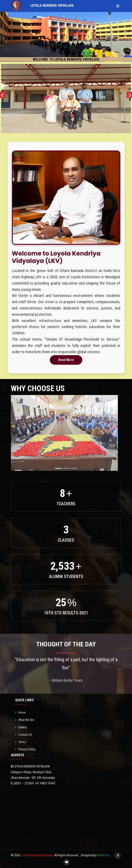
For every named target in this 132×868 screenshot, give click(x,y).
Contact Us (24, 735)
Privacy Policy (25, 749)
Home (20, 713)
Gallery (21, 727)
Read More (66, 360)
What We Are (25, 720)
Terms (21, 742)
